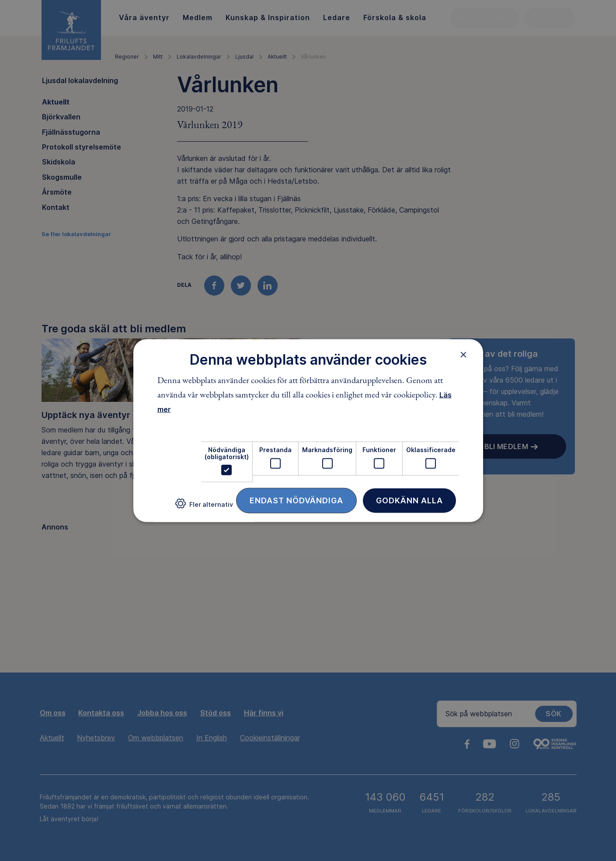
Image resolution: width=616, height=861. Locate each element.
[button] (204, 507)
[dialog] (308, 430)
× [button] (464, 354)
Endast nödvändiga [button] (296, 500)
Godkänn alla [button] (409, 500)
